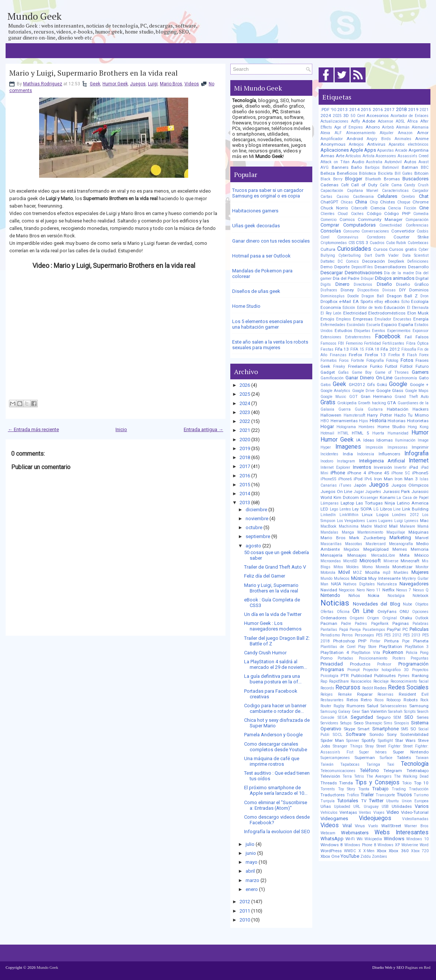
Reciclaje (381, 681)
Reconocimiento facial (410, 681)
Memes (400, 549)
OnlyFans (387, 611)
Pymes (404, 676)
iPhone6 (345, 479)
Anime (422, 139)
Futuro (422, 366)
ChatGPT (329, 202)
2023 (245, 412)
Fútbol (406, 366)
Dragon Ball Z (402, 296)
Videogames (334, 818)
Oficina (343, 612)
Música (359, 578)
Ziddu (366, 856)
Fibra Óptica (417, 343)
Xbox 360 (399, 851)
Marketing (400, 538)
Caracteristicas (395, 191)
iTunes (345, 485)
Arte (340, 156)
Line (397, 509)
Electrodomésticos (387, 313)
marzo (252, 880)
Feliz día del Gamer (265, 576)
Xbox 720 (420, 851)
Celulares (387, 196)
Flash (412, 355)
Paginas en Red (418, 967)
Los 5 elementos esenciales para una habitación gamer (268, 324)
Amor (423, 133)
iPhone (338, 473)
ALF (338, 133)
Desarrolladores (390, 267)
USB (385, 807)
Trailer (367, 795)
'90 (334, 110)
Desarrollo (418, 267)
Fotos (407, 360)
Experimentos (399, 331)
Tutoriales (348, 801)
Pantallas (329, 630)
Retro (366, 700)
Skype (349, 729)
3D (346, 116)
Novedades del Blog (377, 604)
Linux (367, 515)
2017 (245, 466)
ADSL (400, 121)
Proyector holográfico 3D (386, 670)
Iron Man (383, 479)
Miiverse (391, 561)
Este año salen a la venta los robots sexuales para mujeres (270, 345)
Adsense (386, 121)
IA (358, 440)
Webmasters (355, 833)
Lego (334, 509)
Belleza (328, 173)
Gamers (420, 372)
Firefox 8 (396, 355)
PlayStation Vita (366, 653)
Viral (347, 826)
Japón (360, 485)
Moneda (383, 567)
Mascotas (354, 544)
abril (250, 871)
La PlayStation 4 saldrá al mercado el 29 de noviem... (276, 664)
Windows (394, 839)
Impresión (374, 447)
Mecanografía (401, 544)
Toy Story (347, 789)
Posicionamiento (373, 658)
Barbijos (372, 167)
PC (405, 629)
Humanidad (398, 433)
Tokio (407, 783)
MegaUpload (376, 549)
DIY (402, 290)
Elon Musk (418, 313)
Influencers (389, 454)
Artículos (353, 156)
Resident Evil (414, 694)
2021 (245, 430)
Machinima (349, 526)
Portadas (345, 658)
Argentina (418, 150)
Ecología (420, 301)
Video (393, 812)
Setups (346, 723)
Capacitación (332, 191)
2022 (245, 421)
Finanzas (338, 355)
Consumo (351, 231)
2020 (245, 440)
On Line (363, 611)
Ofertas (327, 612)
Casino (343, 197)
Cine (424, 208)
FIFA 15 (357, 349)
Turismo (421, 795)
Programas (332, 669)
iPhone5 (420, 473)
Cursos (380, 249)
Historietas (418, 421)
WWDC (350, 851)
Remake (345, 694)
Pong (424, 653)
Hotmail (327, 433)
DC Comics (348, 261)
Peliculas (419, 629)
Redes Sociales (408, 687)
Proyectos (420, 670)
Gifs (371, 385)
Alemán (403, 127)
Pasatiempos (374, 630)
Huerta (378, 433)
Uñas (326, 806)
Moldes (353, 567)
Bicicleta (385, 173)
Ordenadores (334, 618)
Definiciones (418, 261)
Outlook (422, 618)
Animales (403, 139)
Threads (329, 783)
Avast (424, 162)
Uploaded (342, 807)
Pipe (406, 641)
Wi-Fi (350, 839)
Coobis (423, 231)
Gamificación (332, 378)
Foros (344, 361)
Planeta (421, 641)
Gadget (328, 372)
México (421, 555)
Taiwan (422, 758)
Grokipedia (347, 403)
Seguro (383, 717)
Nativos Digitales (359, 584)
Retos (352, 700)
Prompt (353, 670)
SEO (409, 717)
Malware (407, 526)
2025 (245, 394)
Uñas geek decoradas (256, 226)
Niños (354, 595)
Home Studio (246, 306)
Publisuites (385, 676)
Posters (399, 658)
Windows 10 (417, 839)
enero (252, 889)
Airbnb (388, 127)
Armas (327, 156)
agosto (253, 546)
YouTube (350, 856)
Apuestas (386, 150)
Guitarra (375, 409)
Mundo (326, 578)
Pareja (355, 630)
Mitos (338, 567)
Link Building (415, 509)
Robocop (394, 700)
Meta (405, 555)
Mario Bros (171, 84)
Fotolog (392, 361)
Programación (413, 664)
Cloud (343, 214)
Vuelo (373, 826)
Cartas (326, 197)
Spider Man (332, 740)
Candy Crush (416, 185)
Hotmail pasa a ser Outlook (261, 256)
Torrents (328, 789)
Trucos (404, 795)
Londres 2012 (405, 515)
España (406, 325)
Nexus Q (421, 590)
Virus (360, 826)
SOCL (338, 735)
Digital (422, 278)
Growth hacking (372, 403)
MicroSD (350, 561)
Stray (369, 746)
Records (327, 688)
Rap (324, 681)
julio (250, 844)
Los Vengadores (351, 521)
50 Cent (358, 116)
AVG (325, 167)
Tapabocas (350, 764)
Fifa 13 (342, 349)
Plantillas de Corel (338, 647)
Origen (373, 618)
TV (364, 801)
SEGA (342, 717)
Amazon (405, 133)
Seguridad (362, 717)
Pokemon (393, 652)
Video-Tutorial (415, 812)
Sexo (358, 723)
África (413, 121)
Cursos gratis (403, 249)
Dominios (419, 290)
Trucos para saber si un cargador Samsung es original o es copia (268, 193)
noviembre (257, 519)
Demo (326, 267)
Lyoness (411, 521)
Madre (366, 526)
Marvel (422, 538)
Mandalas (329, 532)
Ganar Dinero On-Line (369, 378)
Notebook (421, 596)
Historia (378, 421)
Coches (357, 214)
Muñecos (342, 578)
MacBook (328, 526)
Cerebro (408, 197)
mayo (252, 862)
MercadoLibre (383, 555)
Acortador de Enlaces (410, 116)
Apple (356, 150)
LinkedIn (328, 515)
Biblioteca (367, 173)
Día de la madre (399, 273)
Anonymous (333, 144)
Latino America (413, 503)
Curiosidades (354, 249)
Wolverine (410, 845)
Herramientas (344, 421)
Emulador (383, 319)
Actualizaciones (334, 121)
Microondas (331, 561)
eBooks (392, 301)
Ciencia (378, 208)
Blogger (354, 179)
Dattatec (328, 261)
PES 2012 (393, 635)
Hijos (364, 421)
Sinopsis (402, 723)
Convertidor (403, 231)
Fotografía (375, 361)
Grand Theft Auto (412, 397)
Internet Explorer (335, 467)
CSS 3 (362, 243)
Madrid (380, 526)
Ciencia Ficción (402, 208)
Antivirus (376, 144)
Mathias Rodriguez (43, 84)
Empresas (363, 319)
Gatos (326, 385)
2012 (245, 902)
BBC (425, 167)
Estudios (343, 331)
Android (355, 139)
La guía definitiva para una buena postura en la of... (273, 679)
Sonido (376, 734)
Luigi (153, 84)
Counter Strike (411, 237)
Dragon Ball (373, 296)
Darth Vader (387, 255)
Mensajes (357, 555)
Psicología (329, 676)
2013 (245, 502)
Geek (95, 84)
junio (251, 853)
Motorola (328, 573)
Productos (360, 664)
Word (424, 845)
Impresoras (398, 447)
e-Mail (345, 301)
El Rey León (331, 313)
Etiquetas (362, 331)
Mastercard (376, 544)
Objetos (422, 604)
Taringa (373, 764)
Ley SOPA (362, 509)
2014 (245, 494)
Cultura (328, 249)
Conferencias (417, 225)
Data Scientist (416, 255)
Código (374, 214)
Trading (399, 789)
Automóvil (393, 162)
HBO (325, 421)
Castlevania (363, 197)
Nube (407, 604)
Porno (326, 658)
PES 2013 (412, 635)
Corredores (376, 237)
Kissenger (369, 498)
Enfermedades (333, 325)
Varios (422, 806)
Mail (393, 526)
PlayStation (391, 647)
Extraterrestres (358, 337)
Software (356, 734)
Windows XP (389, 845)
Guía (359, 409)
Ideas (369, 440)
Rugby (339, 706)
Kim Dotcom (346, 497)
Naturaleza (387, 584)
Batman (410, 167)
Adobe (369, 121)
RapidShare (339, 681)
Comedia (421, 214)
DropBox (329, 301)
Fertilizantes (393, 343)
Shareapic (374, 723)
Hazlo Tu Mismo (411, 415)
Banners (340, 167)
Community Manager (380, 219)
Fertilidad (372, 343)
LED (324, 509)
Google (398, 384)
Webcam (328, 833)
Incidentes (329, 454)
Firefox (356, 355)
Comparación (417, 220)
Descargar (332, 273)
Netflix (388, 590)
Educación (394, 307)
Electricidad (355, 313)
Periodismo (330, 635)
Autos (410, 162)
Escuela (373, 325)
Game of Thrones (392, 372)
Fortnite (358, 361)
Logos (383, 515)
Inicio (121, 429)
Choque (404, 202)
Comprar (330, 225)
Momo (367, 567)
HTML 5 (361, 433)
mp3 (387, 573)
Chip (374, 202)
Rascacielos (361, 681)
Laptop (347, 503)
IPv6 (368, 479)
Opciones (420, 612)
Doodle (353, 296)
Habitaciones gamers (255, 211)
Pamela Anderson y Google (273, 735)
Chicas (347, 202)
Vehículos (329, 813)
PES (379, 635)
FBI (341, 343)
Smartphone (386, 729)
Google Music (333, 397)
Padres (361, 624)
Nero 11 (373, 590)
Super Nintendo (411, 752)
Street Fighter (388, 746)
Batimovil (391, 167)
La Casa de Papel (413, 498)
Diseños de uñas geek (256, 291)
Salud (372, 706)
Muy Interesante (384, 578)
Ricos (379, 700)
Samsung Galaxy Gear (340, 712)
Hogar (327, 426)
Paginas (401, 623)
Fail (408, 337)
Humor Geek (115, 84)
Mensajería (331, 555)
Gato (424, 378)
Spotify (368, 740)
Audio (358, 162)
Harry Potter (380, 415)
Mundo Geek (34, 16)
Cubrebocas (418, 243)
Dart (368, 255)
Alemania (420, 127)
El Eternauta (418, 308)
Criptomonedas (334, 243)
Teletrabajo (418, 771)
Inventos (362, 467)
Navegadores (414, 584)
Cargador (420, 191)
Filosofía (409, 349)
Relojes (327, 694)
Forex (424, 355)
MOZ (357, 573)
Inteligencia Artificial (382, 461)
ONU (404, 611)
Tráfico (353, 795)
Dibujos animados (395, 278)
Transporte (385, 795)
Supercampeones (335, 758)
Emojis (327, 319)
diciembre (256, 510)
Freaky (339, 366)
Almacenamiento (361, 133)
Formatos (329, 361)
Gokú (382, 385)
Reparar (365, 694)
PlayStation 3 (417, 647)
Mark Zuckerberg (367, 538)
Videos (192, 84)
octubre (254, 527)
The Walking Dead (411, 776)
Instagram (346, 461)
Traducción (419, 789)
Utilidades (402, 806)
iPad (414, 467)
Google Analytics (335, 391)
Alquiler (387, 133)
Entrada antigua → (203, 429)
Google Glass (390, 391)
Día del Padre (346, 278)
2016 (245, 476)
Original (390, 618)
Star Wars (405, 740)
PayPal (394, 629)
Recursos (348, 687)
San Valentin (374, 711)
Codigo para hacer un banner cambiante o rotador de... (275, 708)
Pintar (375, 641)
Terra (347, 776)
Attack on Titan (335, 162)
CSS (352, 243)
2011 (245, 911)
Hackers (421, 409)
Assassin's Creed (413, 156)
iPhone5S (328, 479)
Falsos (422, 337)
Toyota (364, 789)
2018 (245, 457)
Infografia (416, 453)
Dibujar (367, 279)
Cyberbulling (350, 255)
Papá (344, 630)
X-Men (369, 851)
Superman (365, 758)
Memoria (420, 549)
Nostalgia (396, 596)
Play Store (367, 647)
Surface (386, 758)
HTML (343, 433)
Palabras (421, 624)
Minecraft (410, 561)
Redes (380, 688)
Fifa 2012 (390, 349)
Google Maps (417, 391)
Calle (384, 185)
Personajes (364, 635)
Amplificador (332, 139)
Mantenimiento (370, 532)
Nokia (374, 595)
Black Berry (331, 179)
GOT (353, 397)
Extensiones (331, 337)
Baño (356, 167)
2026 (245, 385)
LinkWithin (349, 515)
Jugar (359, 492)
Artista (369, 156)
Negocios (347, 590)
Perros (347, 635)
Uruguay (371, 807)
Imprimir (420, 447)
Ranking (420, 676)
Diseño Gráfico (412, 284)
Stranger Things (348, 746)
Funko (376, 366)
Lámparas (330, 503)
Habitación (398, 409)
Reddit (368, 688)
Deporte (342, 267)
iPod (358, 479)
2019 (245, 448)
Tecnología (415, 764)
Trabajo (380, 789)
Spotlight (385, 741)
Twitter (376, 801)
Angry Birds (379, 139)
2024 (245, 403)
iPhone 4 (357, 473)
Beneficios (347, 173)
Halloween (331, 415)
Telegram (393, 771)
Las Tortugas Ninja (375, 503)
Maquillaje (396, 532)
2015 (245, 485)
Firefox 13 (375, 355)
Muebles (401, 573)
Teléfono (369, 770)
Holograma (346, 427)
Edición (349, 308)
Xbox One (330, 856)
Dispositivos (368, 290)
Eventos (379, 331)
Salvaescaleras (394, 706)
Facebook (388, 336)
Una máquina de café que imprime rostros (272, 761)
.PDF (325, 110)
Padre (346, 624)
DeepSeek (396, 261)
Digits (326, 284)
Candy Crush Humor (265, 653)
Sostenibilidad (414, 734)
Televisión (330, 776)
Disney (347, 290)
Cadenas (329, 185)
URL (357, 807)
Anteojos (356, 144)
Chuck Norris (334, 208)
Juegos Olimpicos (410, 485)
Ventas (365, 813)
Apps (370, 150)
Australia (374, 162)
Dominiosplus (333, 296)
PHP (362, 641)
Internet (419, 461)
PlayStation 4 (335, 652)
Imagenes (348, 447)
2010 (245, 920)
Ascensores (386, 156)
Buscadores (416, 179)
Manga (348, 532)
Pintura (391, 641)
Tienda (346, 783)
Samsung (419, 706)
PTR (345, 676)
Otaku (406, 618)
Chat (424, 196)
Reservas (386, 694)
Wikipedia (373, 839)
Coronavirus (348, 237)
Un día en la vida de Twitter (273, 614)
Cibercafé (359, 208)
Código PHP (397, 214)
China (361, 202)
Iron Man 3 (406, 479)
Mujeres (420, 572)
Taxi (391, 764)
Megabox (351, 549)
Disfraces (329, 290)
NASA (336, 584)
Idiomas (385, 440)
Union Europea (415, 801)
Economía (331, 307)
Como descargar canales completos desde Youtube (276, 747)
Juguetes (373, 492)
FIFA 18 (372, 349)
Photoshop (344, 641)
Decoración (374, 261)
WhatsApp (332, 839)
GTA (392, 403)
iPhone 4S (379, 473)
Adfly (356, 121)
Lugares (386, 521)
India (348, 454)
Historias (396, 421)
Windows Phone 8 (360, 845)
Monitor (422, 567)
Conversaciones (375, 231)
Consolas (331, 231)
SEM (397, 717)
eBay (379, 302)
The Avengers (379, 776)
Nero (361, 590)
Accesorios (377, 116)
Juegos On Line (336, 491)
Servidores (329, 723)
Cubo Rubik (396, 243)
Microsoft (370, 561)
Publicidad (361, 676)
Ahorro (373, 127)
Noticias (335, 603)
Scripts (410, 712)
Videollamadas (415, 819)
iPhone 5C (401, 473)
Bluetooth (373, 179)
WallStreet (391, 826)
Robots (411, 700)
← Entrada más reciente (33, 429)
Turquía (328, 801)
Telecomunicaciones (338, 771)
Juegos (138, 84)
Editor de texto (370, 308)
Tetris (359, 776)
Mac (424, 521)
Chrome (421, 202)
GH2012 (357, 385)
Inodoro (327, 461)
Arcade (401, 150)
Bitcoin (421, 173)
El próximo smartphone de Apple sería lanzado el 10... (276, 790)
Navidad (329, 590)
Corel (325, 237)
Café (345, 185)
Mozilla (372, 572)
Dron (424, 296)
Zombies (380, 856)
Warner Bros (416, 826)
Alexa (325, 133)
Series (423, 717)
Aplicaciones (335, 150)
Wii (360, 839)
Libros (386, 509)
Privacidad (332, 664)
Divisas (389, 290)
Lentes (345, 509)
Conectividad (391, 225)
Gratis (328, 402)
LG (376, 509)
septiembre (258, 536)
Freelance (358, 366)
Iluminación (405, 440)
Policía (412, 653)
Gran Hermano (376, 396)
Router (326, 706)
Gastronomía (406, 378)
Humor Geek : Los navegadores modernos (273, 626)
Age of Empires (349, 127)
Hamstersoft (354, 415)
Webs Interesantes (402, 832)
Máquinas (418, 532)
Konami (388, 497)
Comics (347, 219)
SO (413, 729)
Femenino (354, 343)
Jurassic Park (396, 491)
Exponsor (421, 331)
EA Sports (363, 301)
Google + (419, 385)
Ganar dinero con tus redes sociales (271, 241)
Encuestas (402, 319)
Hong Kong (418, 427)
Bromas (392, 179)
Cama (396, 185)
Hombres (367, 427)
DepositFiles (362, 267)
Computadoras (359, 225)
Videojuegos (375, 818)
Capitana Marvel (363, 191)
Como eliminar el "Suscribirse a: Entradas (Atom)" (276, 805)
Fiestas (327, 349)
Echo (405, 302)
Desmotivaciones (364, 273)
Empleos (344, 319)
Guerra (345, 409)
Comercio (328, 220)
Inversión (383, 467)
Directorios (363, 284)
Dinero (342, 284)
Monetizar (402, 567)
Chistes (388, 202)
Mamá (423, 526)
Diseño (384, 284)
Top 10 (421, 783)
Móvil (344, 572)
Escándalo (356, 325)
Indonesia (366, 454)
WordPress (331, 851)
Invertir (400, 467)
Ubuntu (392, 801)
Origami (357, 618)
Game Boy (362, 372)
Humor (420, 433)
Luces (372, 521)
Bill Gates (404, 173)
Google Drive (363, 391)
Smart (364, 729)
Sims (388, 723)
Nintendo (330, 595)
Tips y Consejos (377, 783)
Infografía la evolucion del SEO (277, 832)
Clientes (328, 214)
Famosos (328, 343)
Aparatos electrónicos (409, 144)
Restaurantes (332, 700)
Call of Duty (364, 185)
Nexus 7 (404, 590)
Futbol (391, 366)
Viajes (379, 813)
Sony (392, 734)
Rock (424, 700)
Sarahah (395, 712)
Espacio (389, 325)
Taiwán (327, 764)
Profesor (384, 664)
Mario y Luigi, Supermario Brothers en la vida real (94, 73)
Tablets (404, 758)
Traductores (333, 795)
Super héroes (373, 752)
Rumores (356, 706)
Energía (421, 319)
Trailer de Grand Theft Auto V (275, 567)
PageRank (380, 624)
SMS (405, 729)
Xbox (382, 851)
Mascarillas (331, 544)
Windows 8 (332, 845)
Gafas (343, 372)
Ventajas (348, 812)
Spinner (353, 741)
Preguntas (420, 658)
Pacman (329, 623)
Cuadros (377, 243)
